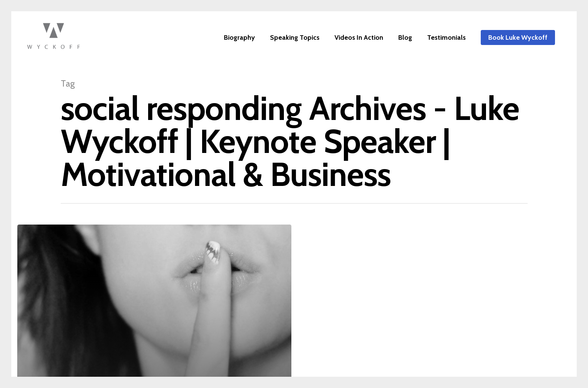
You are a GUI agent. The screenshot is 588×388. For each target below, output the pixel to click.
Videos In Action (359, 37)
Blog (405, 37)
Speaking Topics (295, 37)
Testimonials (446, 37)
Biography (239, 37)
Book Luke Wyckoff (518, 37)
